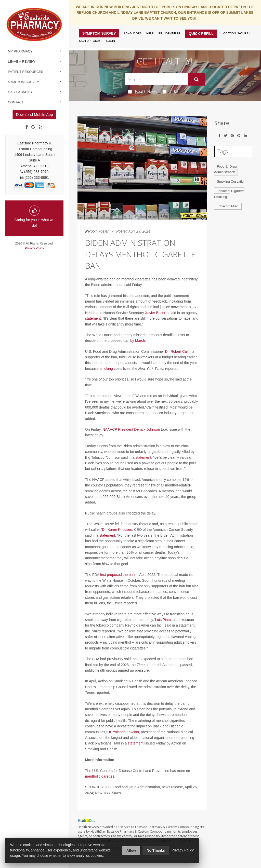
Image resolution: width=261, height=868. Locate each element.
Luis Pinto (163, 620)
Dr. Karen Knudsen (117, 530)
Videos (172, 91)
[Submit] (196, 79)
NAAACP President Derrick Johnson (131, 429)
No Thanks (156, 850)
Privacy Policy (35, 248)
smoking (106, 369)
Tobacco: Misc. (228, 206)
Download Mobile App (34, 114)
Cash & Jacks (20, 92)
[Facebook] (27, 127)
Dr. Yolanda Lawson (123, 732)
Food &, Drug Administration (225, 169)
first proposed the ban (117, 575)
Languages (133, 33)
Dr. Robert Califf (178, 351)
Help (150, 33)
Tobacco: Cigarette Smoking (229, 194)
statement (93, 318)
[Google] (33, 127)
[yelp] (40, 127)
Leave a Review (22, 62)
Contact (16, 102)
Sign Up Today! (90, 41)
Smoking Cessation (231, 181)
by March (138, 341)
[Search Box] (156, 79)
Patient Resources (26, 72)
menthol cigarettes (100, 776)
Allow (131, 850)
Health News (143, 91)
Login (111, 41)
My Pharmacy (20, 51)
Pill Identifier (169, 33)
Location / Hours (235, 33)
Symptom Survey (23, 82)
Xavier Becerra (157, 313)
